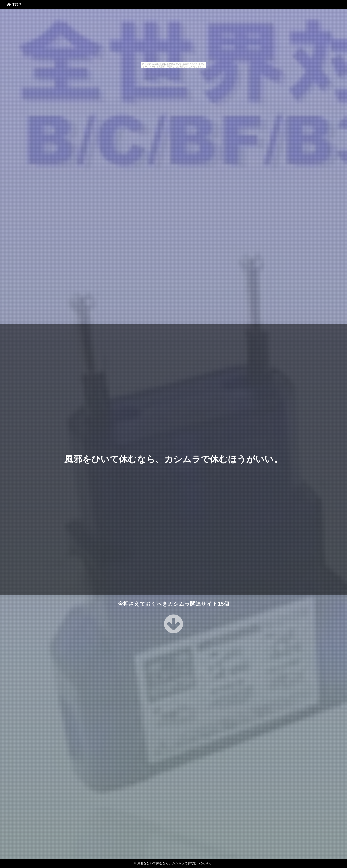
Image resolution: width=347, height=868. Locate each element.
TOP (14, 5)
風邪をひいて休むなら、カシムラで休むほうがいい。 (173, 459)
